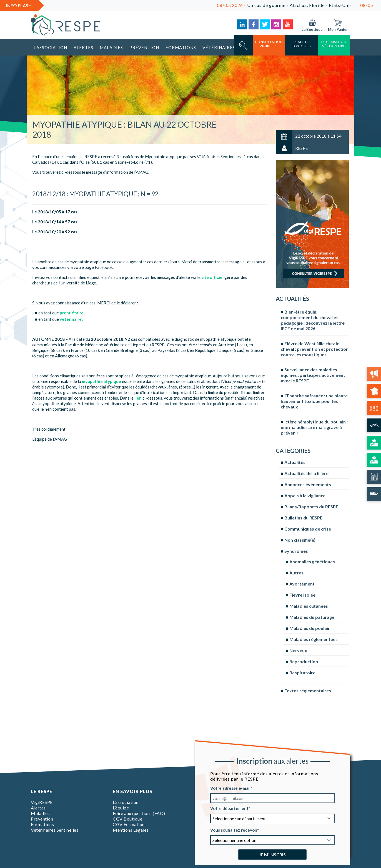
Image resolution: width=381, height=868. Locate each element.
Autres (296, 573)
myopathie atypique (101, 381)
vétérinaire (71, 319)
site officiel (212, 277)
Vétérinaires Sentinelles (55, 830)
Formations (181, 47)
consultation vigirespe (269, 44)
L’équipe (121, 808)
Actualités (295, 462)
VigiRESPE (42, 802)
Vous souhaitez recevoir (234, 830)
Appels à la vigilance (305, 495)
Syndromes (296, 551)
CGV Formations (130, 824)
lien (138, 398)
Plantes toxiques (301, 44)
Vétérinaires (219, 47)
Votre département (229, 808)
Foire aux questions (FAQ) (139, 813)
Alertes (83, 47)
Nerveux (298, 650)
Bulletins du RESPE (303, 518)
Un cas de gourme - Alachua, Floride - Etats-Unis (294, 5)
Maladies (111, 47)
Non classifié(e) (300, 540)
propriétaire (72, 313)
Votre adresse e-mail (230, 788)
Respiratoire (302, 673)
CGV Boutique (127, 819)
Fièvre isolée (302, 595)
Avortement (302, 584)
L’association (50, 47)
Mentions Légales (131, 830)
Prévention (144, 47)
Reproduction (304, 661)
